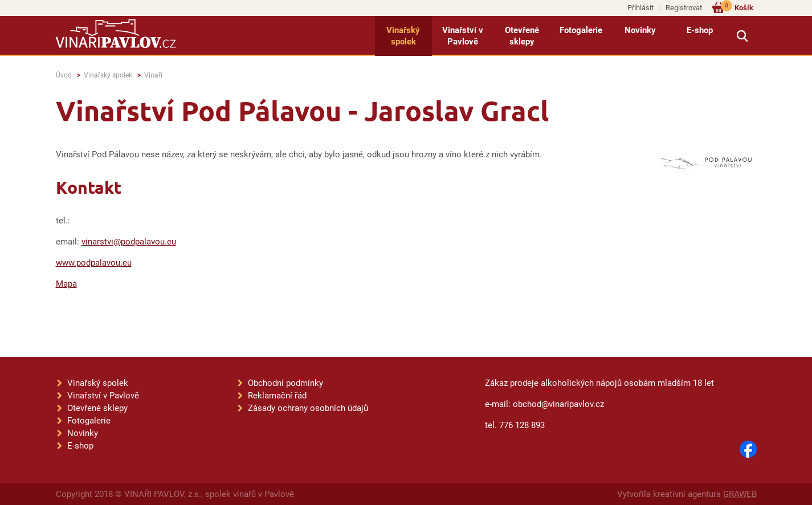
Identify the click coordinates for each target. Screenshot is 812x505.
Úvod (64, 75)
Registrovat (684, 8)
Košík (737, 7)
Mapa (66, 284)
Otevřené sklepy (522, 36)
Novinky (640, 30)
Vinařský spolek (403, 36)
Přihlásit (640, 8)
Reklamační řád (277, 396)
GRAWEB (740, 494)
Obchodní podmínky (285, 383)
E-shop (700, 30)
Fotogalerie (581, 30)
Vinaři (153, 75)
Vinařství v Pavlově (463, 36)
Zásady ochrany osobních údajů (308, 408)
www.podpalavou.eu (94, 263)
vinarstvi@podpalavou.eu (129, 242)
